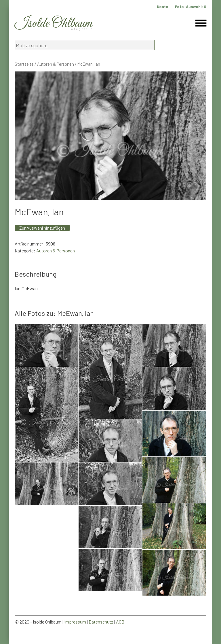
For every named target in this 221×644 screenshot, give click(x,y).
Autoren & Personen (56, 64)
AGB (120, 622)
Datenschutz (101, 622)
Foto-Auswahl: (191, 6)
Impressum (75, 622)
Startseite (24, 64)
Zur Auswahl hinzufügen (42, 228)
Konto (163, 6)
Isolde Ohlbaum (54, 23)
